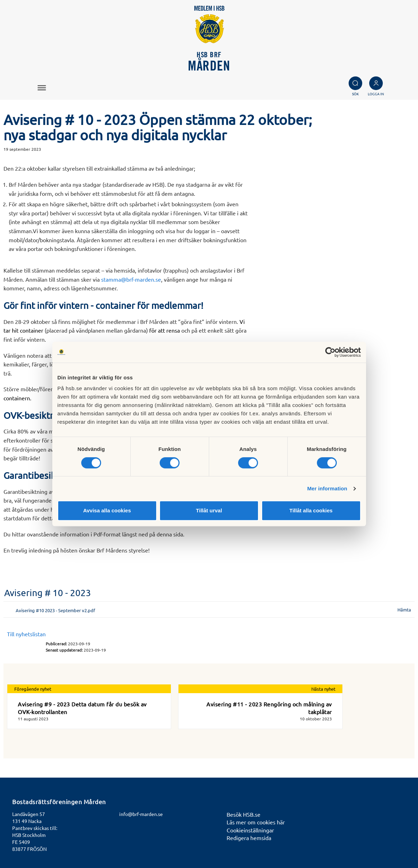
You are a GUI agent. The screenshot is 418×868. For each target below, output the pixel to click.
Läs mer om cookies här (256, 822)
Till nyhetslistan (26, 634)
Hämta (404, 610)
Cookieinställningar (250, 830)
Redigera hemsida (249, 838)
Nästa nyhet (323, 689)
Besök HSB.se (244, 814)
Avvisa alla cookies (107, 510)
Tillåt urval (209, 510)
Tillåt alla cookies (311, 510)
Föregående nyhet (33, 689)
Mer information (327, 488)
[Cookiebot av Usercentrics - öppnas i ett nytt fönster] (330, 352)
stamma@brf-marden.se (131, 279)
